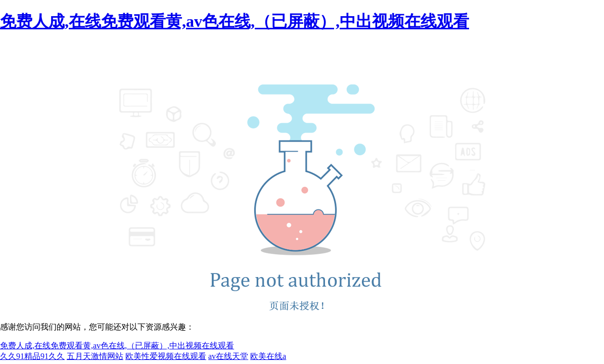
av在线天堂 (228, 356)
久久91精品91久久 (32, 356)
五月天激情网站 (95, 356)
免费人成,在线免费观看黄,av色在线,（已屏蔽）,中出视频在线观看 (235, 21)
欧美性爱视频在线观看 (166, 356)
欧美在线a (268, 356)
